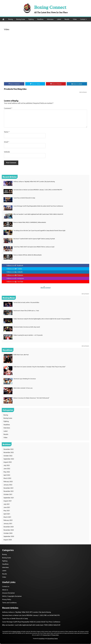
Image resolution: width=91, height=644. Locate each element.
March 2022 (7, 478)
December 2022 (9, 449)
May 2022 (7, 472)
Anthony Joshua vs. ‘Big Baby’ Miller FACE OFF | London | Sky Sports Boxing (27, 612)
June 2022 (7, 469)
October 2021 (8, 495)
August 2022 (8, 462)
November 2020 (9, 530)
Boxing (11, 19)
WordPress (42, 639)
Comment (8, 108)
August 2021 (8, 501)
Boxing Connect (51, 7)
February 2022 (8, 482)
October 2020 (8, 533)
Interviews (50, 19)
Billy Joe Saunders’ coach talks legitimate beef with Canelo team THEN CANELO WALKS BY (31, 625)
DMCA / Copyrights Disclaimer (12, 596)
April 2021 (7, 514)
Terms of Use (46, 635)
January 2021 (8, 524)
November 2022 (9, 453)
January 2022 (8, 485)
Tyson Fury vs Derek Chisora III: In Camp (15, 619)
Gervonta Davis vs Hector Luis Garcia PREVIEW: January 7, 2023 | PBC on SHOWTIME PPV (31, 616)
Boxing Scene (21, 19)
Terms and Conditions (9, 603)
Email (7, 142)
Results (67, 19)
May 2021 (7, 511)
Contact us (6, 587)
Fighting (31, 19)
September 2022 (9, 459)
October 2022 (8, 456)
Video (75, 19)
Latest (59, 19)
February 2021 (8, 520)
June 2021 (7, 508)
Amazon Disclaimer (8, 593)
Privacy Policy (7, 600)
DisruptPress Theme (53, 639)
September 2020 (9, 537)
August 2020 (8, 540)
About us (5, 590)
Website (7, 152)
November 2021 (9, 491)
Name (7, 132)
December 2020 (9, 527)
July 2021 (7, 504)
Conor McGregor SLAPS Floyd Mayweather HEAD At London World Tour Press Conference (31, 622)
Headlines (40, 19)
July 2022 (7, 465)
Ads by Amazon (83, 92)
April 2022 (7, 475)
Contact (83, 19)
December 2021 (9, 488)
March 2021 (7, 517)
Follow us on (15, 266)
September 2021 (9, 498)
